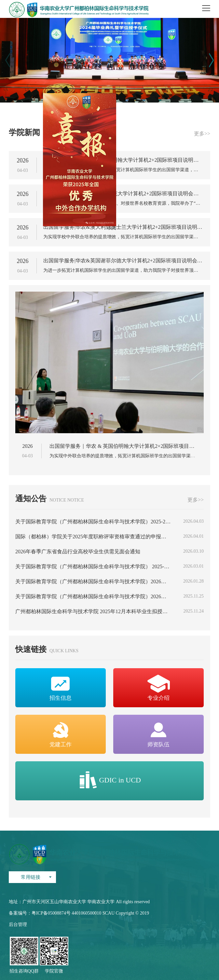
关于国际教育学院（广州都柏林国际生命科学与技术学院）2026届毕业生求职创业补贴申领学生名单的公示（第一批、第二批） (93, 597)
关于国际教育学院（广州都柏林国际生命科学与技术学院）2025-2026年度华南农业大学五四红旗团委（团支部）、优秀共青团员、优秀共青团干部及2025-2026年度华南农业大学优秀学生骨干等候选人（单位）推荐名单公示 (93, 522)
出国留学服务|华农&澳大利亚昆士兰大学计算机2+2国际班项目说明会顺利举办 (123, 227)
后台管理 (18, 925)
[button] (211, 60)
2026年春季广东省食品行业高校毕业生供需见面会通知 (78, 552)
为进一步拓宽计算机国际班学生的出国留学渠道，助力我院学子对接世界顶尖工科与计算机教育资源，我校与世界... (123, 270)
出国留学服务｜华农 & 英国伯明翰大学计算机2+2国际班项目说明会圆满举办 (123, 160)
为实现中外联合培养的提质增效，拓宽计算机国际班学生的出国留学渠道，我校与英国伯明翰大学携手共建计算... (123, 170)
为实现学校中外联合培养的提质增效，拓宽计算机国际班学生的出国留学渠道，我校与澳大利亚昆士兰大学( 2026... (123, 237)
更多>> (202, 134)
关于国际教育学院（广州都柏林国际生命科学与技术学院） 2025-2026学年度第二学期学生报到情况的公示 (93, 567)
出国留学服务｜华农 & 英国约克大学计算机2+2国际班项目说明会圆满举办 (123, 194)
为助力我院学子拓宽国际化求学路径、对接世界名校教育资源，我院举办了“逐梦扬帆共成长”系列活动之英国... (123, 203)
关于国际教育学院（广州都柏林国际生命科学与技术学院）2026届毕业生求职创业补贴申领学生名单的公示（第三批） (93, 582)
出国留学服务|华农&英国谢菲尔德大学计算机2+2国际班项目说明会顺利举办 (123, 261)
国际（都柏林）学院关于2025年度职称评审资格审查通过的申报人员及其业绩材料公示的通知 (93, 537)
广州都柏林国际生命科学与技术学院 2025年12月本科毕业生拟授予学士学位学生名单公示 (93, 612)
